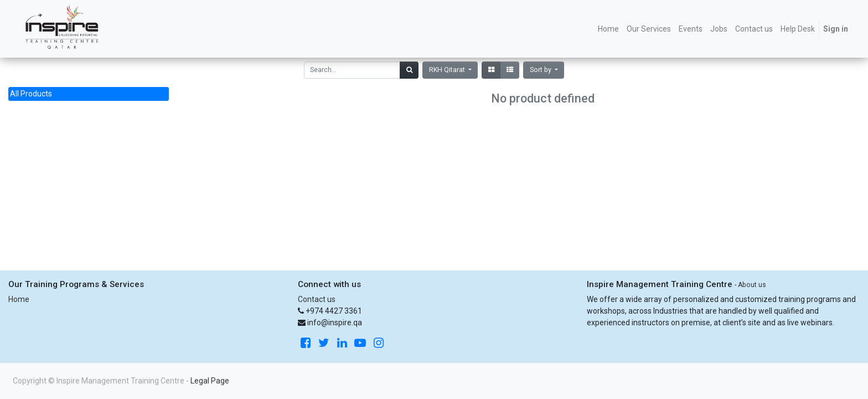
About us (752, 285)
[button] (544, 70)
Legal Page (210, 381)
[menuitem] (608, 29)
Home (19, 299)
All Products (31, 94)
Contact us (317, 299)
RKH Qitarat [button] (448, 70)
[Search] (409, 70)
